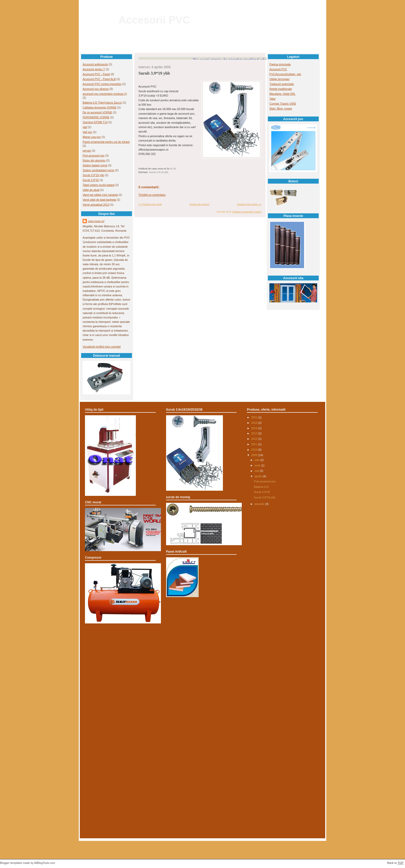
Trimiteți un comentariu (152, 195)
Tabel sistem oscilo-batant (99, 185)
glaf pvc (87, 132)
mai (257, 471)
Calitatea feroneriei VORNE (100, 107)
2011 (255, 444)
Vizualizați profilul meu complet (102, 347)
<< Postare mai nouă (150, 204)
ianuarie (260, 504)
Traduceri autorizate (282, 84)
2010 (255, 450)
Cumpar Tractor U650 (283, 104)
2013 (255, 433)
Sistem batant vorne (95, 165)
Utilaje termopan (279, 79)
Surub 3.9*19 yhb (93, 175)
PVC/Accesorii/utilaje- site (285, 74)
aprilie (259, 476)
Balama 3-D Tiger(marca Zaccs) (102, 103)
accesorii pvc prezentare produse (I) (105, 94)
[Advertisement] (202, 649)
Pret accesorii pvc (94, 155)
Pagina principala (280, 64)
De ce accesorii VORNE (97, 112)
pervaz (87, 151)
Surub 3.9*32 (91, 180)
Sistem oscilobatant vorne (99, 170)
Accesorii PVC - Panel (96, 74)
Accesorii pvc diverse (96, 89)
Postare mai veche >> (249, 204)
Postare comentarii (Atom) (247, 212)
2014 (255, 428)
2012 (255, 439)
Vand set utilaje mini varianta (100, 195)
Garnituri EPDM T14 (95, 122)
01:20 (173, 169)
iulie (257, 460)
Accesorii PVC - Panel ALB (99, 79)
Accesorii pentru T (94, 69)
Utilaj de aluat (91, 190)
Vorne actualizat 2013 (96, 205)
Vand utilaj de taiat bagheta (99, 200)
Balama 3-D (261, 487)
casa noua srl (96, 221)
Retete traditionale (281, 89)
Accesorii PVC (154, 20)
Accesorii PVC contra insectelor (102, 84)
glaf (85, 127)
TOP (400, 863)
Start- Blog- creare (281, 108)
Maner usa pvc (92, 137)
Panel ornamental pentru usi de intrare (106, 142)
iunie (258, 465)
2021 (255, 417)
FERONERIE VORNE (96, 117)
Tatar (272, 99)
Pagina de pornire (199, 204)
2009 (255, 455)
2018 (255, 423)
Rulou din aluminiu (94, 160)
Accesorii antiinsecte (95, 64)
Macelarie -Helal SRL (282, 94)
